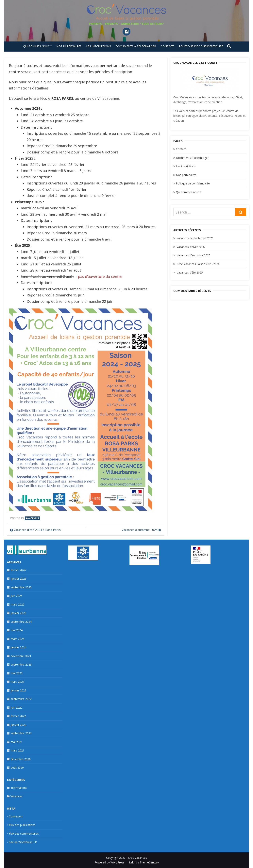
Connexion (16, 816)
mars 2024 (17, 639)
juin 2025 (17, 596)
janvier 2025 (18, 613)
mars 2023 (17, 682)
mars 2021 (17, 750)
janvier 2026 (18, 579)
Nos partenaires (69, 46)
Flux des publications (22, 825)
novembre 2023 (21, 656)
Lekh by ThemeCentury (144, 862)
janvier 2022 (18, 725)
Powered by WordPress (110, 862)
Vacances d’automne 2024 (140, 530)
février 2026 (18, 570)
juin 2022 (17, 708)
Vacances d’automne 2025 (194, 255)
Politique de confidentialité (201, 46)
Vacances (33, 518)
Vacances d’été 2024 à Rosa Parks (37, 530)
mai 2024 (17, 630)
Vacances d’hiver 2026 (191, 247)
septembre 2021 (21, 733)
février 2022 (18, 716)
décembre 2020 (21, 759)
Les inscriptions (99, 46)
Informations (19, 788)
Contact (167, 46)
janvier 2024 (18, 647)
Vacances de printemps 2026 (195, 238)
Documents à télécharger (136, 46)
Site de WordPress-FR (23, 842)
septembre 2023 (21, 664)
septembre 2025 (21, 587)
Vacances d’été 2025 (190, 272)
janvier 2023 (18, 690)
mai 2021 (17, 742)
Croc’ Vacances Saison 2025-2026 (198, 264)
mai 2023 (17, 673)
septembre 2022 (21, 699)
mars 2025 (17, 604)
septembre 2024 (21, 622)
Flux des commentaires (24, 834)
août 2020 (17, 768)
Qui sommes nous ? (37, 46)
